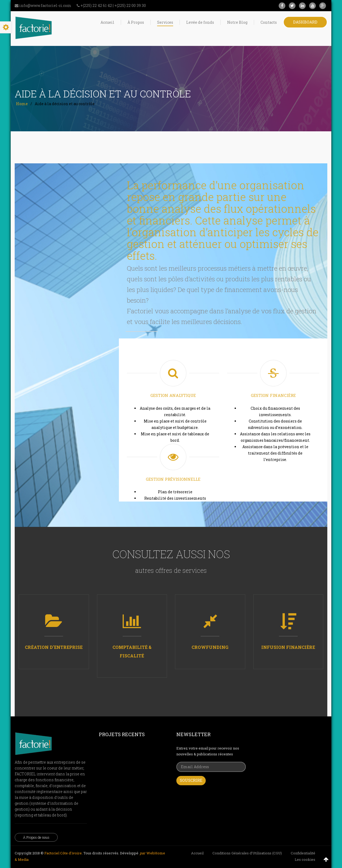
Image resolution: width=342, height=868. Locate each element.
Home (22, 104)
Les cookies (305, 859)
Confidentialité (303, 853)
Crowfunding (210, 647)
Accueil (197, 853)
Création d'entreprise (54, 647)
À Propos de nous (36, 837)
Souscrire (191, 780)
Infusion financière (288, 647)
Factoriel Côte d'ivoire (63, 853)
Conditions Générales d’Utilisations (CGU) (247, 853)
